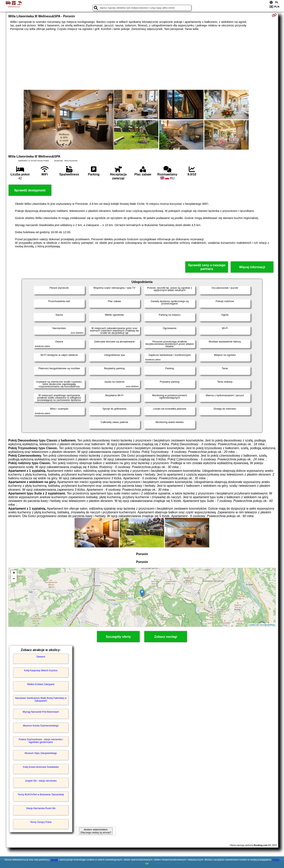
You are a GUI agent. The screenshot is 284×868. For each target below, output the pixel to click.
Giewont (41, 657)
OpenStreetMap (267, 625)
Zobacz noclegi (166, 637)
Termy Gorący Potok (41, 822)
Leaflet (252, 625)
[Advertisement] (142, 60)
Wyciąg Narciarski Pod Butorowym (41, 712)
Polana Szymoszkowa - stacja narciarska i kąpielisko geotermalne (41, 741)
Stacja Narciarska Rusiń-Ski (41, 808)
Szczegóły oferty (118, 637)
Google (54, 860)
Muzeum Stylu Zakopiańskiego (41, 753)
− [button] (14, 579)
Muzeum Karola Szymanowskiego (41, 726)
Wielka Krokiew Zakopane (41, 684)
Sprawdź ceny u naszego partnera (207, 267)
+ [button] (14, 573)
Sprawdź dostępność (30, 190)
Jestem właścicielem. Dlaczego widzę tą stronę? (96, 831)
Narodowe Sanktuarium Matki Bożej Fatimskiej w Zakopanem (41, 699)
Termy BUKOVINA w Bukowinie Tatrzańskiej (41, 795)
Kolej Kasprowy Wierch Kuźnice (41, 670)
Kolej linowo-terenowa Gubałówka (41, 767)
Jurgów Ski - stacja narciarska (41, 781)
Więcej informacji (252, 267)
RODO (276, 860)
